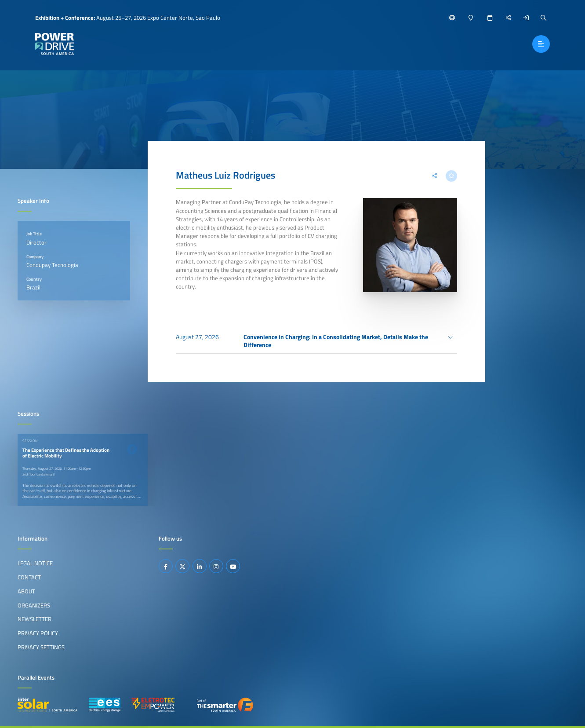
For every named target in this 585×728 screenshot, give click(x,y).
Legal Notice (35, 563)
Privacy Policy (38, 633)
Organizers (34, 605)
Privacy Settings (41, 647)
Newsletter (35, 619)
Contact (29, 577)
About (26, 591)
